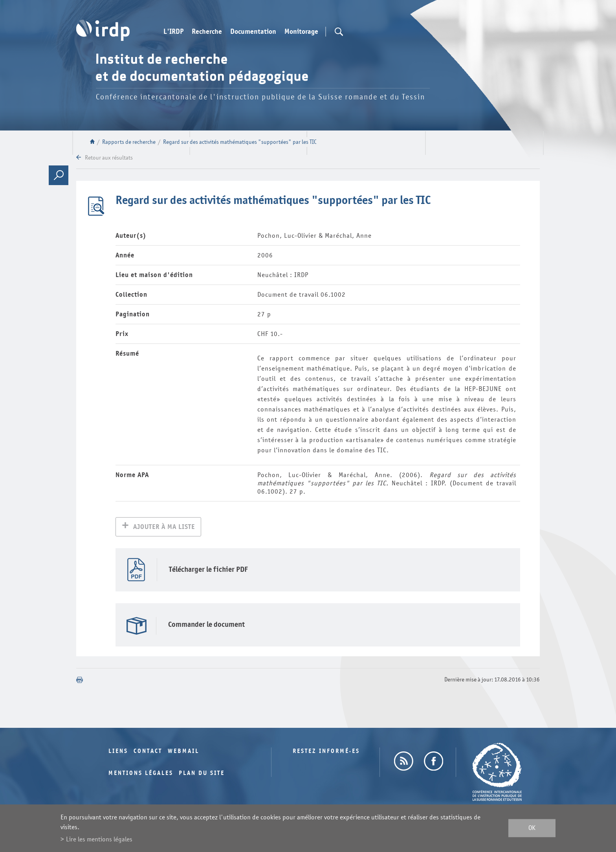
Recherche (207, 32)
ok (532, 828)
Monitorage (301, 32)
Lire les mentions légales (99, 839)
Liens (118, 752)
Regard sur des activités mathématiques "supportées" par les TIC (240, 142)
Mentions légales (141, 774)
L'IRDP (173, 32)
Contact (148, 752)
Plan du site (202, 774)
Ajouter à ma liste (164, 528)
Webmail (183, 752)
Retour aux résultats (109, 158)
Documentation (253, 32)
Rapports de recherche (129, 142)
